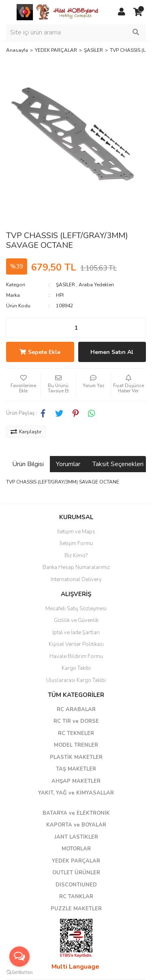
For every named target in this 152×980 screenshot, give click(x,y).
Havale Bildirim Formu (76, 656)
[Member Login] (122, 12)
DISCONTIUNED (76, 885)
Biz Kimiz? (76, 556)
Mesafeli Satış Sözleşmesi (76, 609)
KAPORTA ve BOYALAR (76, 825)
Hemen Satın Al (112, 352)
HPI (60, 295)
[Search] (76, 32)
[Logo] (58, 12)
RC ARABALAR (76, 709)
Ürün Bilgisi (28, 464)
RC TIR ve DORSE (76, 721)
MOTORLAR (76, 849)
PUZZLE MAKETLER (76, 909)
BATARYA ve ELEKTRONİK (76, 813)
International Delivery (76, 579)
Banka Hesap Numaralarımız (76, 567)
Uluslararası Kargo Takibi (76, 680)
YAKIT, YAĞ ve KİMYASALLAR (76, 793)
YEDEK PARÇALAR (76, 861)
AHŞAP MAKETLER (76, 781)
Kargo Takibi (76, 668)
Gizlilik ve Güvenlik (76, 620)
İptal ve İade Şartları (76, 633)
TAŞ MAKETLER (76, 769)
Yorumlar (68, 464)
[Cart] (138, 12)
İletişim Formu (76, 543)
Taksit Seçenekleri (118, 464)
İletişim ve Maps (76, 532)
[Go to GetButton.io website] (19, 972)
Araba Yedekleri (96, 285)
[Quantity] (76, 328)
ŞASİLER (65, 285)
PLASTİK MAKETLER (76, 757)
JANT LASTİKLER (76, 837)
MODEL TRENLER (76, 745)
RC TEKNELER (76, 733)
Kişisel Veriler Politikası (76, 644)
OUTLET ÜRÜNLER (76, 873)
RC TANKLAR (76, 897)
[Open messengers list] (19, 957)
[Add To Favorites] (23, 385)
